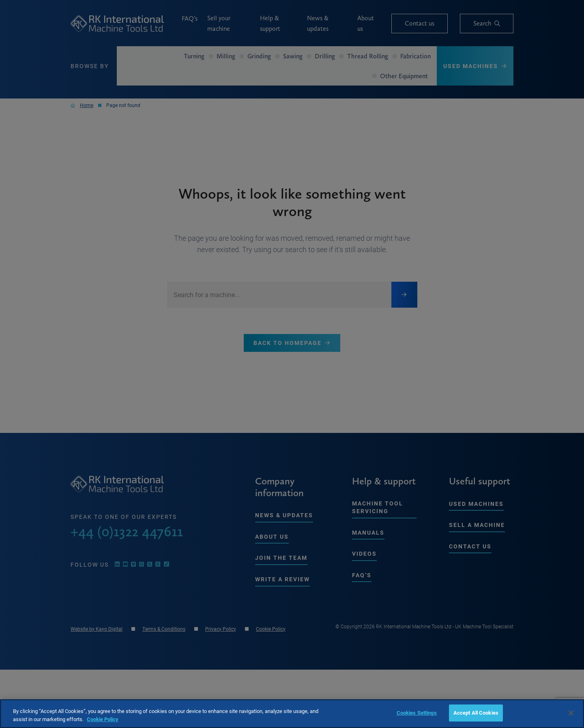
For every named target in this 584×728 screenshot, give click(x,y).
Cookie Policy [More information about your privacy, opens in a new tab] (103, 719)
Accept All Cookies (476, 713)
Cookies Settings (417, 713)
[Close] (571, 713)
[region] (292, 714)
